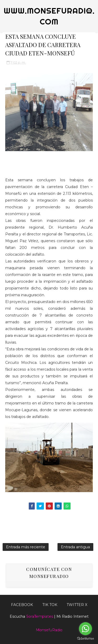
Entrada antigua (75, 547)
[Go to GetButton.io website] (85, 639)
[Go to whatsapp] (85, 629)
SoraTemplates (40, 616)
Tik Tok (50, 605)
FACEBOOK (22, 605)
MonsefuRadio (49, 630)
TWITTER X (77, 605)
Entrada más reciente (26, 547)
